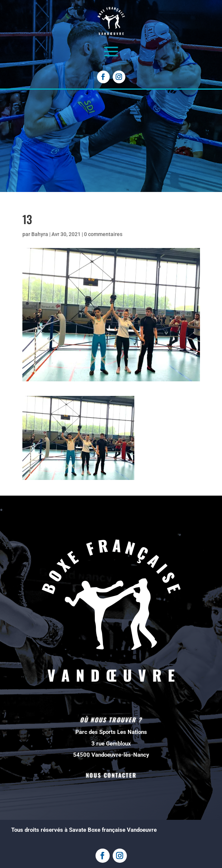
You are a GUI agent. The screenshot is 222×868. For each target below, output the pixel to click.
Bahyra (40, 234)
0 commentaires (103, 234)
